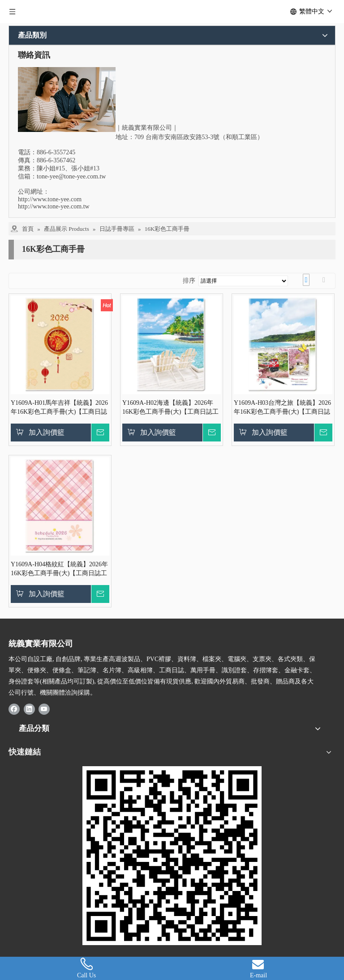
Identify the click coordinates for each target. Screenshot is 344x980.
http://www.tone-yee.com (50, 199)
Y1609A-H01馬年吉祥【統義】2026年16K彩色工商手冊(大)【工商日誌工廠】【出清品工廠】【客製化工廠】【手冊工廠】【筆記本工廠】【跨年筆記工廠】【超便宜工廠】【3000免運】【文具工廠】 (59, 408)
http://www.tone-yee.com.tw (54, 206)
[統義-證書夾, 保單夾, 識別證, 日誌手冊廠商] (172, 856)
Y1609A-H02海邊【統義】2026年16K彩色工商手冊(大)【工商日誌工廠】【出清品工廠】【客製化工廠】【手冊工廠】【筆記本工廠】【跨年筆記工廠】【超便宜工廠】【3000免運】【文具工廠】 (170, 408)
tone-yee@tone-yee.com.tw (71, 176)
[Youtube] (44, 708)
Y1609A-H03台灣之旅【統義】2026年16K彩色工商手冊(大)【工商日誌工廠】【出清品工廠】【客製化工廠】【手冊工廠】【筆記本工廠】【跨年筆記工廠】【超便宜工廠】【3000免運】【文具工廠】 (282, 408)
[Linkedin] (29, 708)
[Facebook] (14, 708)
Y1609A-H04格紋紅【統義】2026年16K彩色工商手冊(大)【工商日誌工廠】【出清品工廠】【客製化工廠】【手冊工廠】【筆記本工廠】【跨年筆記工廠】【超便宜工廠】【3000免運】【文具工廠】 (59, 569)
